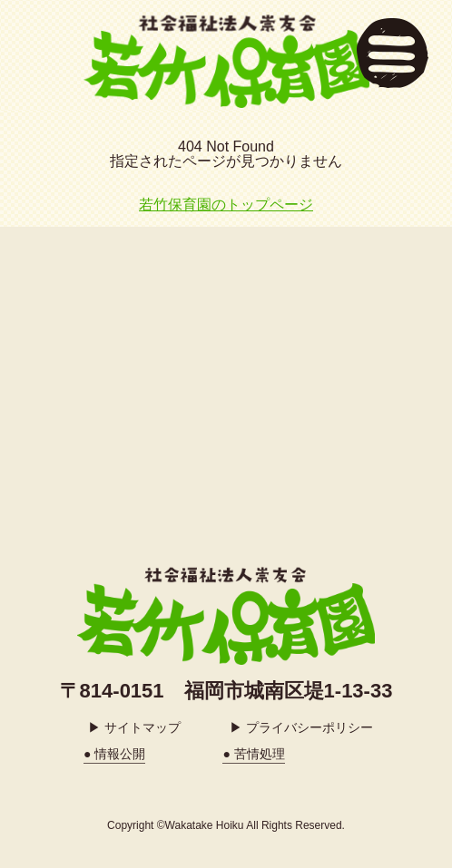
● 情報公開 (114, 754)
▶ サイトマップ (134, 727)
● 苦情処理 (253, 754)
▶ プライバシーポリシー (301, 727)
